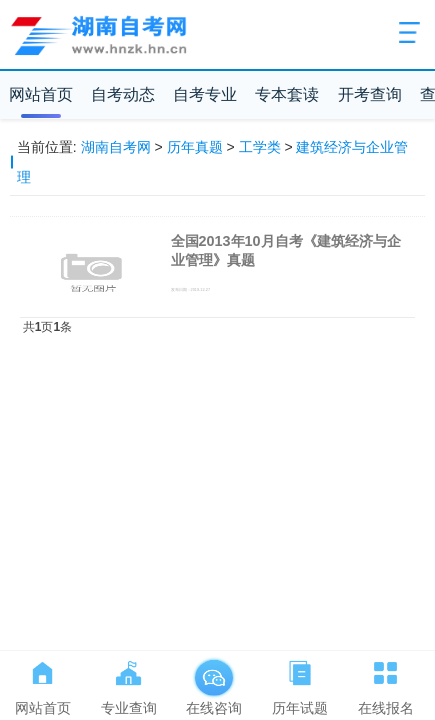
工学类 (260, 147)
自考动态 (123, 94)
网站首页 (41, 94)
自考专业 (205, 94)
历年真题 (195, 147)
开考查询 (370, 94)
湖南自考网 (116, 147)
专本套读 (287, 94)
